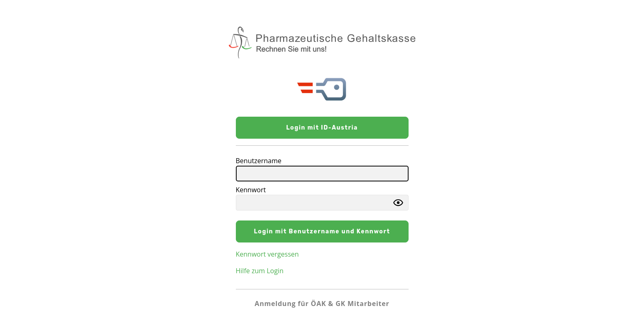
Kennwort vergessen (267, 254)
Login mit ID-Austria (322, 128)
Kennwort (251, 190)
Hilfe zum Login (260, 271)
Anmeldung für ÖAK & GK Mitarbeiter (322, 304)
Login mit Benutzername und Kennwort (322, 231)
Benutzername (259, 161)
